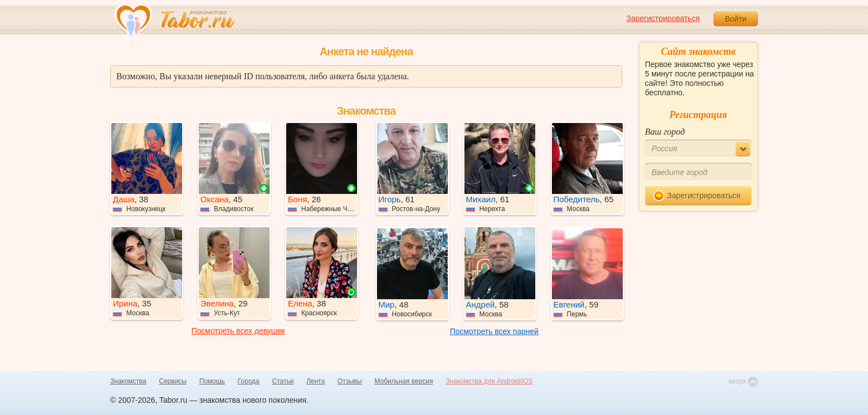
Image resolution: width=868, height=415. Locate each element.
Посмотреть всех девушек (238, 331)
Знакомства (128, 381)
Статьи (283, 381)
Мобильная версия (404, 381)
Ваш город (665, 132)
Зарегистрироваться (663, 18)
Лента (315, 381)
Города (248, 381)
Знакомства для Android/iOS (489, 381)
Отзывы (350, 381)
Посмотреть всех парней (494, 331)
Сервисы (173, 381)
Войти (735, 19)
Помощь (212, 381)
